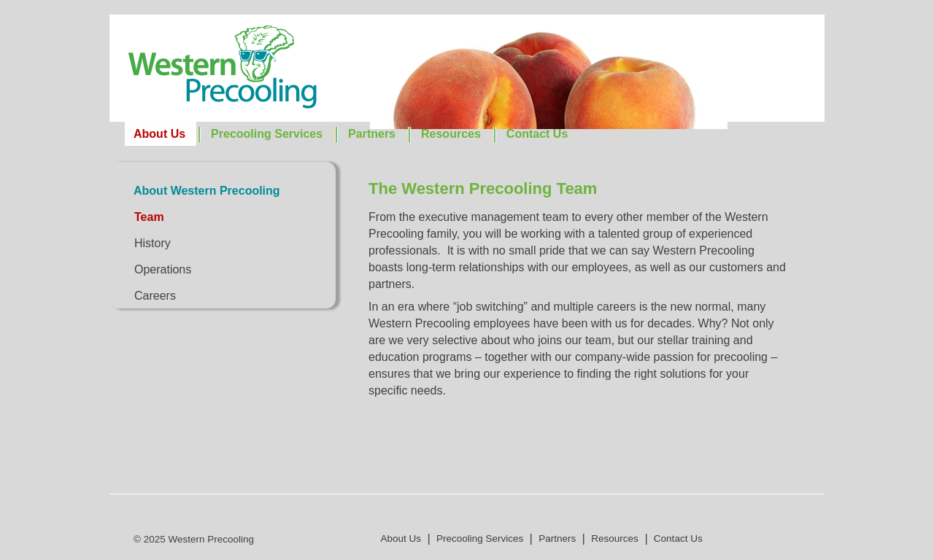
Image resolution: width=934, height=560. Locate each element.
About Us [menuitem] (159, 134)
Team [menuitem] (149, 217)
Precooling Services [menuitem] (267, 134)
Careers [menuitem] (155, 296)
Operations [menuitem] (163, 269)
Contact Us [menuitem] (537, 134)
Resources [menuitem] (451, 134)
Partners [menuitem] (372, 134)
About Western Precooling (207, 191)
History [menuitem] (153, 243)
